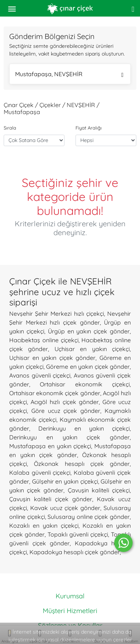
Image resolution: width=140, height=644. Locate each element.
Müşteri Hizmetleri (70, 611)
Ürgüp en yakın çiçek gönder (89, 331)
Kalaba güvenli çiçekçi (40, 473)
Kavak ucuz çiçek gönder (65, 508)
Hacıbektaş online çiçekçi (44, 340)
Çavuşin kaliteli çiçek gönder (51, 499)
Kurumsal (70, 596)
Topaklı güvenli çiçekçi (78, 534)
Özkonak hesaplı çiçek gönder (82, 464)
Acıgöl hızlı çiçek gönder (65, 402)
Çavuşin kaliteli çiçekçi (99, 490)
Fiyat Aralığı (89, 128)
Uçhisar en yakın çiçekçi (92, 349)
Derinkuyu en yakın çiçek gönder (69, 437)
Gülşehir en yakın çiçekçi (65, 481)
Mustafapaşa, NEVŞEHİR (69, 75)
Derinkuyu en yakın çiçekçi (84, 428)
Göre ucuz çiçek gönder (66, 411)
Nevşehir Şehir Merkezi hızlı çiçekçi (57, 314)
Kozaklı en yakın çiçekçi (44, 526)
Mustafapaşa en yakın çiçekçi (50, 446)
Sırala (10, 128)
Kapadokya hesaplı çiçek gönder (75, 552)
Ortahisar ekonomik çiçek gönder (55, 393)
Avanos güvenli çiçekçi (40, 375)
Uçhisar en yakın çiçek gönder (52, 358)
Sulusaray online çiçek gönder (89, 517)
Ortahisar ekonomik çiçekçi (85, 384)
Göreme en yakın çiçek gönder (88, 367)
